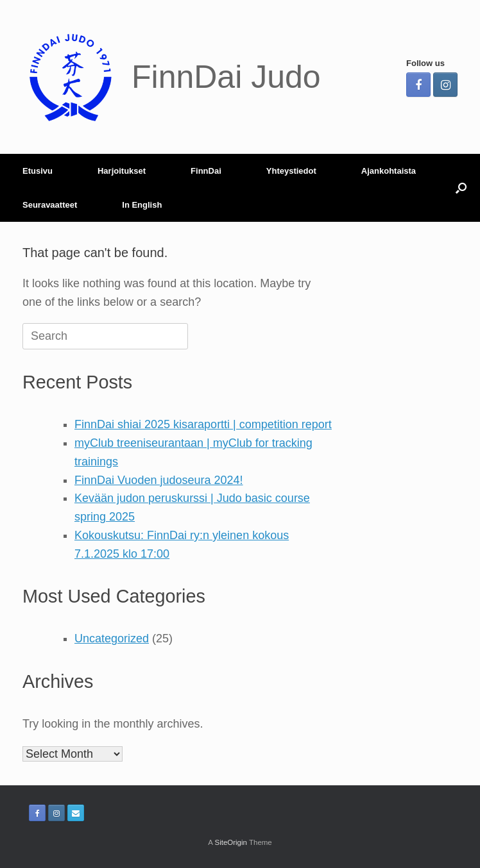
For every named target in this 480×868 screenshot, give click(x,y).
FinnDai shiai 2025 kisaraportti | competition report (203, 424)
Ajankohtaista (389, 171)
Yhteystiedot (291, 171)
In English (142, 205)
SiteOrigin (231, 842)
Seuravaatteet (50, 205)
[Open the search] (461, 188)
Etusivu (38, 171)
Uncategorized (112, 638)
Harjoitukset (122, 171)
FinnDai (206, 171)
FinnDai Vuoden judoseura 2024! (159, 480)
